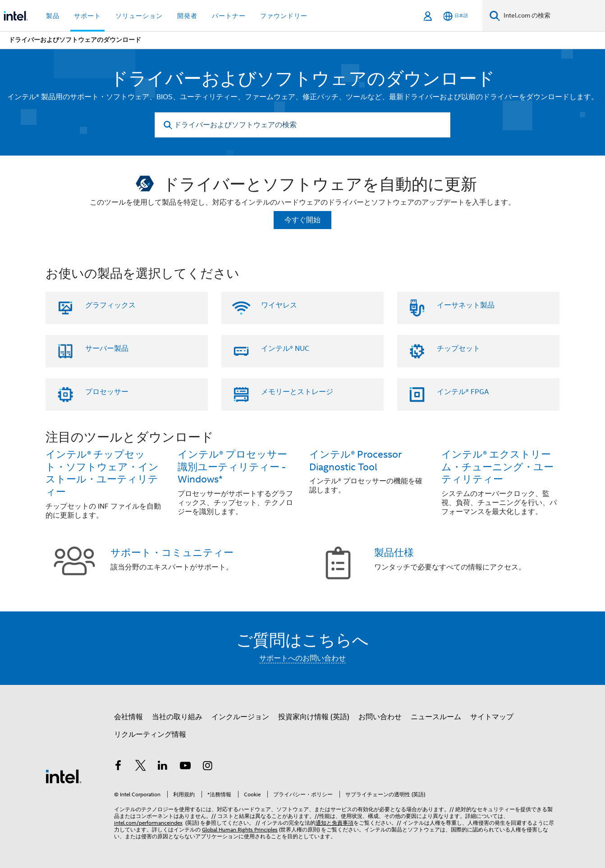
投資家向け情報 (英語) (314, 717)
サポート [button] (87, 16)
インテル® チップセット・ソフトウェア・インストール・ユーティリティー (102, 473)
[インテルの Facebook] (118, 767)
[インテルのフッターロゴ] (64, 776)
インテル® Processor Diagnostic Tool (355, 461)
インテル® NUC (285, 349)
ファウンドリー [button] (284, 16)
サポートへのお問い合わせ (302, 658)
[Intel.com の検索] (552, 16)
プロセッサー (107, 392)
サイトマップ (492, 717)
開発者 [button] (187, 16)
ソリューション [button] (139, 16)
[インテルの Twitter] (141, 767)
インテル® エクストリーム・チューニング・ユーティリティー (497, 467)
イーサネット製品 (466, 305)
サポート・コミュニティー (172, 553)
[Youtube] (185, 767)
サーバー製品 (107, 349)
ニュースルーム (436, 717)
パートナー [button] (229, 16)
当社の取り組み (177, 717)
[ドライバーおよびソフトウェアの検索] (302, 125)
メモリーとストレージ (297, 392)
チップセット (458, 349)
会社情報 (128, 717)
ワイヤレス (279, 305)
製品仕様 (394, 553)
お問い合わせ (380, 717)
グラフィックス (110, 305)
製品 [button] (53, 16)
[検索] (495, 16)
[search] (168, 125)
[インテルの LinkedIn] (163, 767)
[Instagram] (207, 767)
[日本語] (456, 16)
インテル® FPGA (463, 392)
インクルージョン (240, 717)
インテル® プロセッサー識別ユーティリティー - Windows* (232, 467)
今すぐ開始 (302, 220)
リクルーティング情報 (150, 735)
